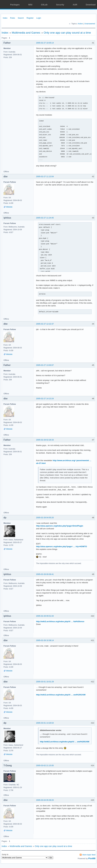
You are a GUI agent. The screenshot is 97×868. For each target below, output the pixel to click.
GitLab (44, 5)
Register (30, 18)
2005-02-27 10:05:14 (45, 43)
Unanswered (90, 24)
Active (80, 24)
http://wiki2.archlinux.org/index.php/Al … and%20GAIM (61, 695)
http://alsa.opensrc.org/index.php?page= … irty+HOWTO (62, 546)
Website (9, 207)
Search (21, 18)
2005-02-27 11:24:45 (45, 218)
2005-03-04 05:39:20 (45, 800)
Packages (15, 5)
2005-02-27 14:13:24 (45, 399)
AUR (75, 5)
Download (91, 5)
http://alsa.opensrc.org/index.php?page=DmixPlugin (60, 526)
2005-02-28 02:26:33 (45, 440)
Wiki (30, 5)
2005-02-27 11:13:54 (45, 176)
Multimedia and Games (26, 33)
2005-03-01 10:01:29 (45, 682)
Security (60, 5)
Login (39, 18)
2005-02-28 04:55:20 (45, 518)
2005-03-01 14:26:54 (45, 723)
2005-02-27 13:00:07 (45, 365)
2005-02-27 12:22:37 (45, 324)
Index (5, 18)
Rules (13, 18)
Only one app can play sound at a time (67, 33)
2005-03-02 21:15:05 (45, 765)
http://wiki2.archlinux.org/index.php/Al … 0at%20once (60, 621)
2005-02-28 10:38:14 (45, 640)
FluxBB (92, 858)
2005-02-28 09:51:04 (45, 616)
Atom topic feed (89, 855)
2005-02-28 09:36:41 (45, 574)
